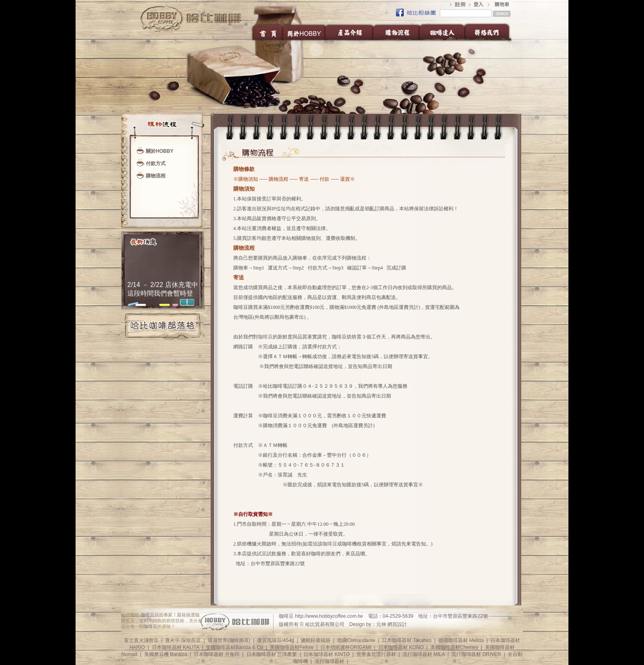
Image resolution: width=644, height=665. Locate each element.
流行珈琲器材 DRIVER (476, 654)
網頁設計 (397, 624)
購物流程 (396, 32)
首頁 (267, 32)
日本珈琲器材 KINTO (327, 654)
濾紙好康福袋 (315, 640)
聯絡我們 (489, 32)
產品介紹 (350, 32)
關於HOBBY (305, 32)
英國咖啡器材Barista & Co (234, 647)
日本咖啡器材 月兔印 (217, 654)
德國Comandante (356, 640)
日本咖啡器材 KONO (401, 647)
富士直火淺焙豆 (141, 640)
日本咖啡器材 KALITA (176, 647)
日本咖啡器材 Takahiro (407, 640)
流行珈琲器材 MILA (424, 654)
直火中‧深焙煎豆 (183, 640)
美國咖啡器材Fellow (292, 647)
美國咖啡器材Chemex (454, 647)
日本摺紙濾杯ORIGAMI (346, 647)
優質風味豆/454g (276, 640)
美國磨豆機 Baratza (166, 654)
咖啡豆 (265, 337)
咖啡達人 (442, 32)
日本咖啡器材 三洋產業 (272, 654)
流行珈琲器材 (329, 661)
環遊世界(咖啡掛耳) (229, 640)
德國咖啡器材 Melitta (461, 640)
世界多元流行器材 (376, 654)
